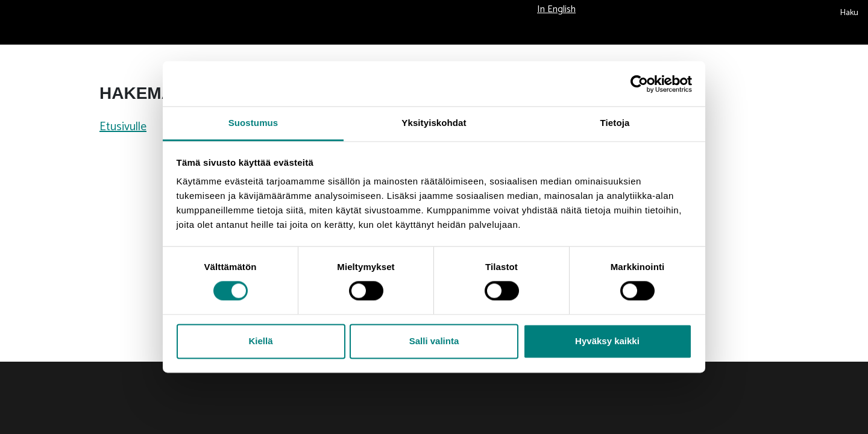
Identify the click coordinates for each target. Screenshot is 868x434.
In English (556, 9)
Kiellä (260, 341)
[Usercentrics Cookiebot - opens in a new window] (639, 84)
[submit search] (849, 10)
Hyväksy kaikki (607, 341)
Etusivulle (123, 127)
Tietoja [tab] (615, 123)
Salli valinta (434, 341)
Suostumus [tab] (253, 123)
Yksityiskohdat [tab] (434, 123)
